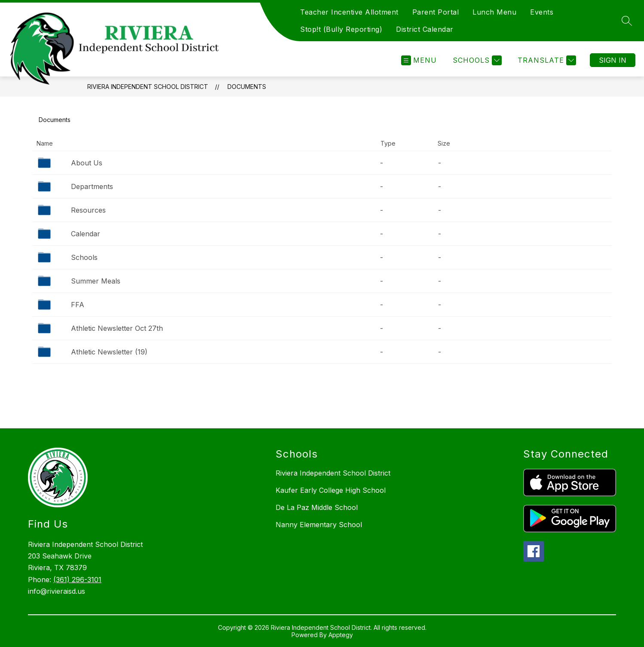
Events (542, 12)
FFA (78, 305)
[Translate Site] (546, 60)
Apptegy (341, 635)
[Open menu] (419, 60)
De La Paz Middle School (317, 507)
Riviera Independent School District (148, 87)
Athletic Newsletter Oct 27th (117, 328)
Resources (88, 210)
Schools (84, 257)
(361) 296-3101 (77, 580)
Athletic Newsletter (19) (109, 352)
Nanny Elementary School (319, 525)
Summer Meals (96, 281)
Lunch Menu (494, 12)
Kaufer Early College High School (331, 490)
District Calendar (425, 29)
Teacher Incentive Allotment (349, 12)
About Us (87, 163)
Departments (92, 186)
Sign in (613, 60)
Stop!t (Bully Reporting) (341, 29)
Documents (247, 87)
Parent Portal (436, 12)
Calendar (86, 234)
